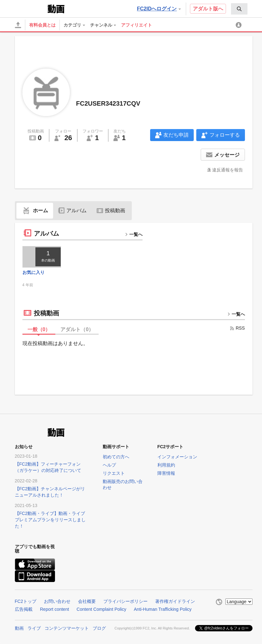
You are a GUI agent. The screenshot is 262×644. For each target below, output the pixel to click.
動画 (19, 628)
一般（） (39, 329)
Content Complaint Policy (101, 609)
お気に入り (34, 272)
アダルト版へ (208, 9)
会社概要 (87, 601)
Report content (55, 609)
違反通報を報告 (228, 170)
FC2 (30, 8)
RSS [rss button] (237, 328)
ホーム (35, 211)
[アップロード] (18, 25)
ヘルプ (109, 465)
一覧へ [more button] (134, 234)
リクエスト (114, 473)
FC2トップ (26, 601)
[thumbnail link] (42, 257)
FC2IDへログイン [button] (159, 9)
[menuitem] (239, 9)
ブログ (99, 628)
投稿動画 (111, 211)
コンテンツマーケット (67, 628)
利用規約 (166, 465)
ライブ (34, 628)
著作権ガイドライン (175, 601)
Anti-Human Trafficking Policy (163, 609)
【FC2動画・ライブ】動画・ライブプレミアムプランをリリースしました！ (50, 520)
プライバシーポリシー (125, 601)
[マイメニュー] (240, 25)
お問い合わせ (57, 601)
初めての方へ (116, 457)
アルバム (72, 211)
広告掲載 (24, 609)
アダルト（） (77, 329)
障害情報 (166, 473)
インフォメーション (177, 457)
